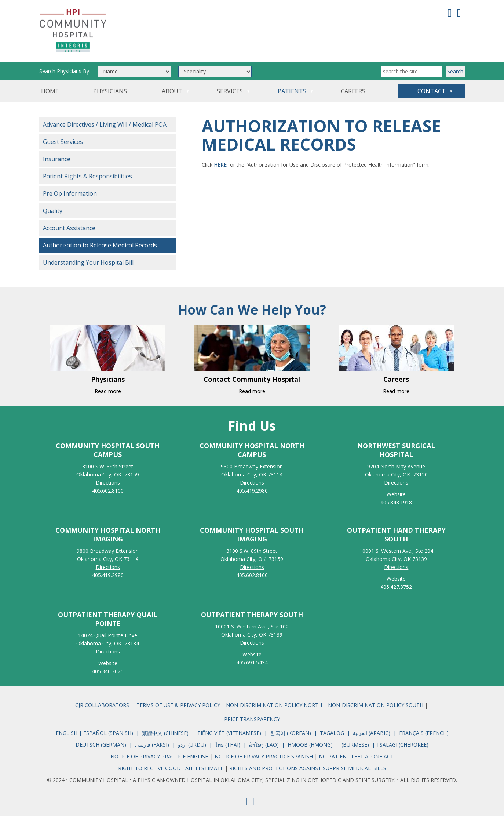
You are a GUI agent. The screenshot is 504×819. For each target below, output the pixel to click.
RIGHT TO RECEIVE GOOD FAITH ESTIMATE (171, 771)
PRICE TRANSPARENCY (252, 722)
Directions (108, 485)
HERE (220, 167)
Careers (353, 94)
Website (108, 666)
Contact (432, 94)
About (172, 94)
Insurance (57, 162)
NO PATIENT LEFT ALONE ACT (356, 759)
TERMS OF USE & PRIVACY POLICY (178, 708)
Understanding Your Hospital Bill (88, 265)
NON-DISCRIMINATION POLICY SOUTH (376, 708)
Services (230, 94)
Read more (108, 394)
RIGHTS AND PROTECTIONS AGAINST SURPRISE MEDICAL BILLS (308, 771)
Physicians (110, 94)
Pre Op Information (70, 196)
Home (50, 94)
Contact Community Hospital (252, 382)
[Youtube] (459, 12)
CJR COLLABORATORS (102, 708)
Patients (292, 94)
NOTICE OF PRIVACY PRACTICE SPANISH (264, 759)
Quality (53, 213)
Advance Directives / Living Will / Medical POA (105, 127)
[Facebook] (450, 12)
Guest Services (63, 144)
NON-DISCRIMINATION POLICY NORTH (275, 708)
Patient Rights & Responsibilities (87, 179)
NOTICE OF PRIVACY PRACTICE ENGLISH (160, 759)
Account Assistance (69, 231)
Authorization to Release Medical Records (100, 248)
